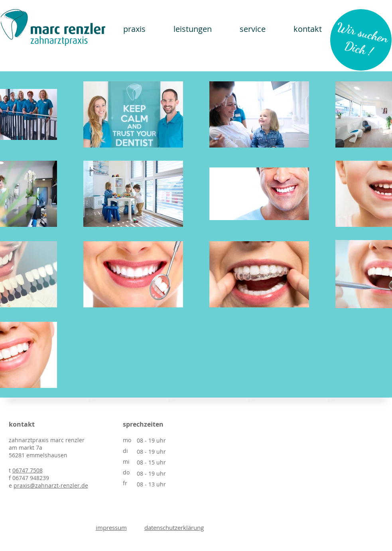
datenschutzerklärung (174, 527)
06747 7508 (28, 470)
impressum (111, 527)
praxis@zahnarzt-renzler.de (51, 485)
